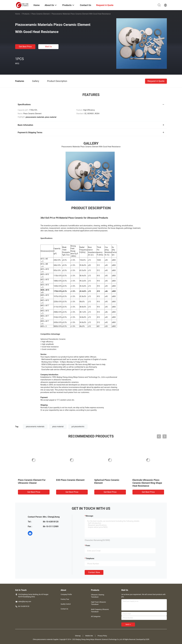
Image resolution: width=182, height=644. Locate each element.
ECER (147, 639)
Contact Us (64, 609)
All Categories (96, 617)
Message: (90, 516)
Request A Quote (156, 81)
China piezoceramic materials (43, 639)
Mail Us (48, 47)
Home (18, 14)
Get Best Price (25, 47)
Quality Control (66, 604)
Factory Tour (65, 599)
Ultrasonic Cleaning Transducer (98, 596)
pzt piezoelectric (78, 427)
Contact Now (94, 572)
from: (88, 546)
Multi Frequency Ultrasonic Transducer (100, 611)
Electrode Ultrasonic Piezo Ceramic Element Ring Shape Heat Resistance (147, 483)
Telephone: (90, 558)
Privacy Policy (102, 636)
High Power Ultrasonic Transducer (98, 603)
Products (26, 14)
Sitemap (78, 636)
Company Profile (66, 594)
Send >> (128, 624)
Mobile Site (89, 636)
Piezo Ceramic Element (41, 14)
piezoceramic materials (35, 427)
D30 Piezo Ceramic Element (70, 480)
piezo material (58, 427)
